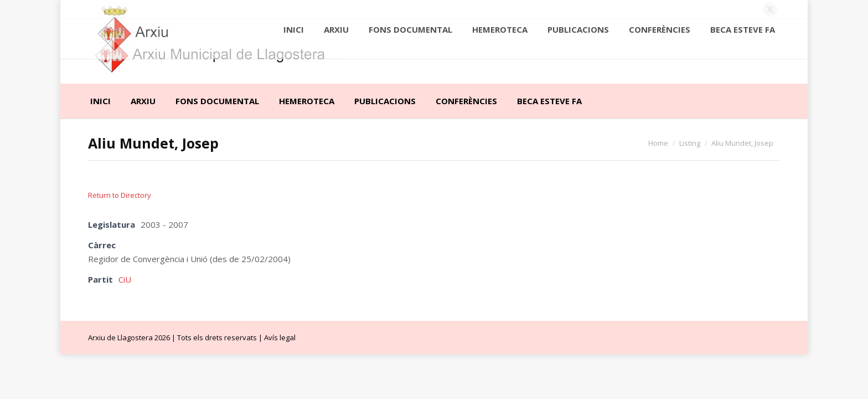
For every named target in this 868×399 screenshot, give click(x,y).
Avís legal (280, 337)
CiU (125, 279)
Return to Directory (120, 195)
